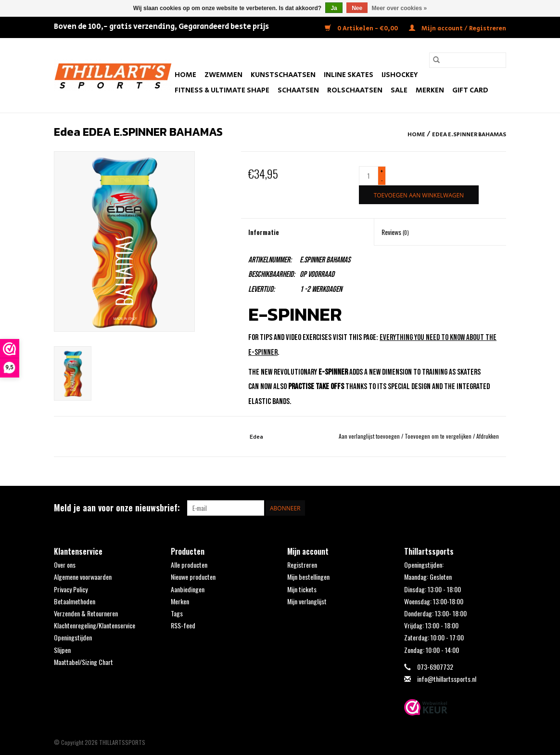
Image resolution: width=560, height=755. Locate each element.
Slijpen (62, 650)
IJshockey (400, 75)
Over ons (65, 565)
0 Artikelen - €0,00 (362, 29)
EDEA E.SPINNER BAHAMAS (469, 135)
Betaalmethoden (75, 601)
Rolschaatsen (355, 90)
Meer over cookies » (400, 8)
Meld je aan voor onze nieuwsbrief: (117, 508)
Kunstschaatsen (283, 75)
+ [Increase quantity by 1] (382, 171)
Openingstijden (73, 637)
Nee (357, 8)
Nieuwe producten (193, 577)
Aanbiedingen (188, 589)
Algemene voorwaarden (83, 577)
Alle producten (189, 565)
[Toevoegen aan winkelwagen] (419, 195)
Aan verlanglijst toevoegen (370, 436)
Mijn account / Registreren (458, 29)
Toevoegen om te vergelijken (439, 436)
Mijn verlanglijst (307, 601)
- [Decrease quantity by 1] (382, 180)
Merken (430, 90)
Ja (334, 8)
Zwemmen (223, 75)
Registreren (302, 565)
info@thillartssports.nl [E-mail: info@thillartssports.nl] (447, 679)
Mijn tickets (302, 589)
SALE (399, 90)
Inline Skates (349, 75)
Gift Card (470, 90)
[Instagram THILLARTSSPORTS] (498, 508)
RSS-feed (183, 625)
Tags (177, 613)
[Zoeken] (468, 60)
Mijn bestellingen (308, 577)
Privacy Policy (71, 589)
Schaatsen (298, 90)
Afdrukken (488, 436)
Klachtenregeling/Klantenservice (95, 625)
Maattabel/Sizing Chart (83, 662)
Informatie (264, 232)
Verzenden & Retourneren (86, 613)
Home (185, 75)
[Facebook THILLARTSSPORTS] (482, 508)
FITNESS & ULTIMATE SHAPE (222, 90)
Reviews (395, 232)
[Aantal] (369, 176)
